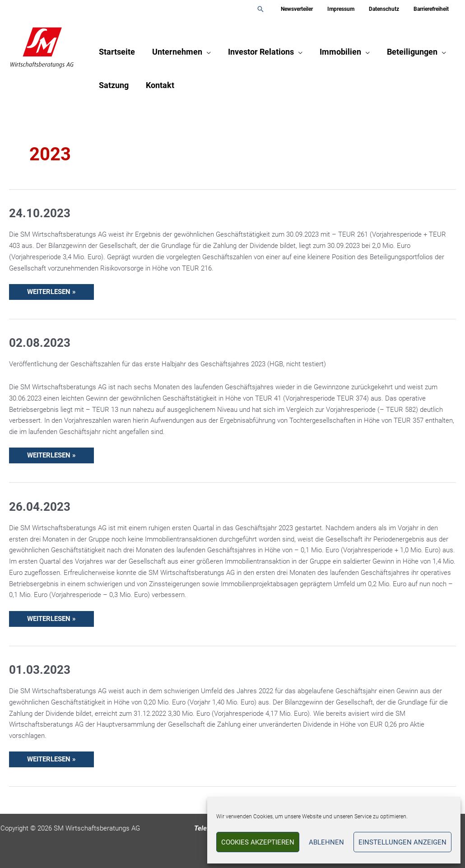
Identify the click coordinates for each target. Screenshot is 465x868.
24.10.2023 (40, 213)
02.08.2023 (40, 343)
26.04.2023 (40, 507)
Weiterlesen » (51, 290)
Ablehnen (326, 842)
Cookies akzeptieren (258, 842)
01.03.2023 (40, 670)
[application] (205, 52)
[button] (275, 9)
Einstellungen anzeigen (402, 842)
